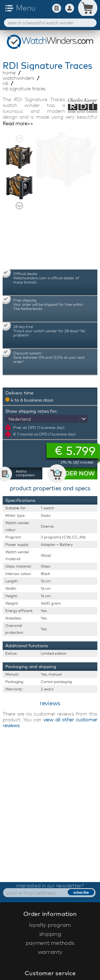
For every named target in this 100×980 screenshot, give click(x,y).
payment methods (50, 943)
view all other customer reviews (50, 723)
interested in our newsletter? (50, 885)
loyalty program (50, 925)
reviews (50, 703)
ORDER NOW (75, 473)
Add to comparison (25, 473)
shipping (50, 934)
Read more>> (18, 124)
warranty (50, 952)
